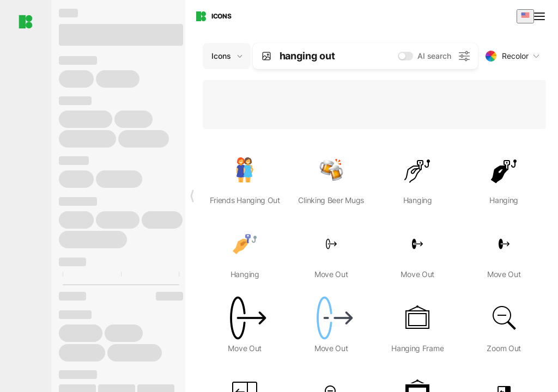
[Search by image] (266, 56)
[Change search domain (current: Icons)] (227, 56)
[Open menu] (541, 16)
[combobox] (525, 16)
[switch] (405, 56)
